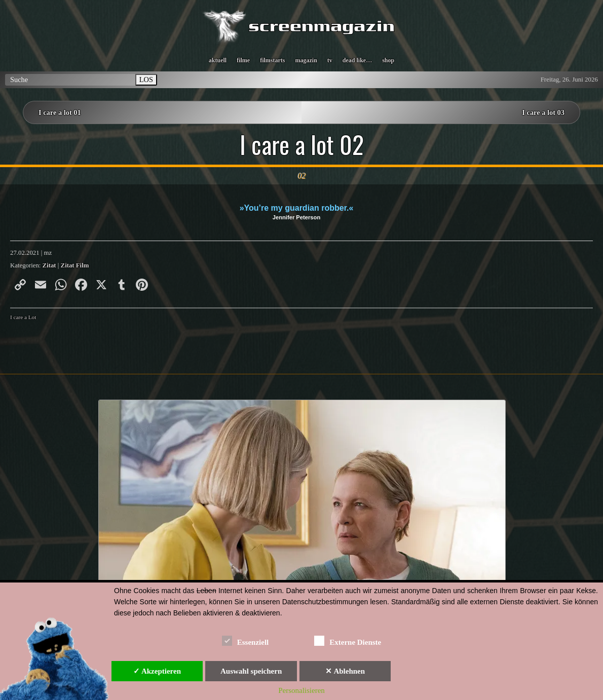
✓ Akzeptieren (157, 671)
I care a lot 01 (60, 112)
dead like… (357, 60)
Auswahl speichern (251, 671)
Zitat (49, 265)
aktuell (218, 60)
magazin (306, 60)
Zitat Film (75, 265)
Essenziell (246, 640)
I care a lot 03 (543, 112)
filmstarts (272, 60)
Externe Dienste (348, 640)
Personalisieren (301, 690)
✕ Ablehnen (345, 671)
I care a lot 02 (302, 144)
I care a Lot (23, 317)
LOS (146, 80)
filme (243, 60)
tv (330, 60)
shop (388, 60)
